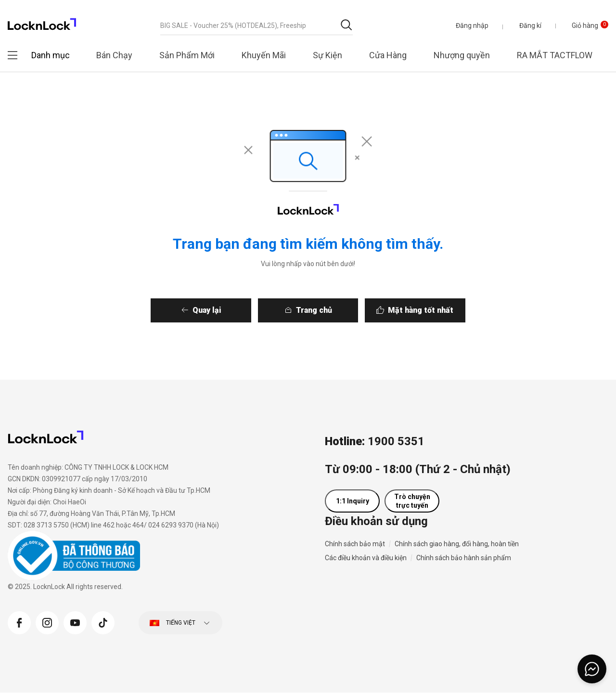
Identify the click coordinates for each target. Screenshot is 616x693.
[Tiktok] (103, 622)
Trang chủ (314, 310)
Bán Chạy (114, 55)
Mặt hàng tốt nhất (441, 310)
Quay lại (187, 310)
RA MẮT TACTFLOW (555, 55)
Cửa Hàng (388, 55)
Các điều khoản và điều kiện (366, 558)
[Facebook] (19, 622)
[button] (472, 26)
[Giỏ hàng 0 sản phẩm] (583, 26)
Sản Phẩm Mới (187, 55)
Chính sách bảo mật (355, 544)
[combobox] (257, 26)
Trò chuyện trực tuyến (412, 501)
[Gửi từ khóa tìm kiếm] (346, 25)
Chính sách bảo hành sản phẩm (464, 558)
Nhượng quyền (462, 55)
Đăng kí (530, 26)
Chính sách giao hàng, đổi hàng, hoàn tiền (457, 544)
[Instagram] (47, 622)
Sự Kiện (327, 55)
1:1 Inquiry (353, 501)
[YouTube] (75, 622)
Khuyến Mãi (264, 55)
